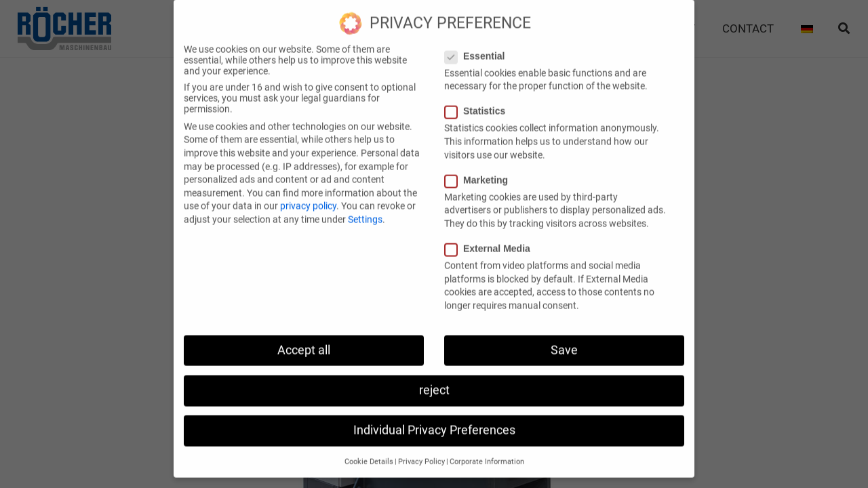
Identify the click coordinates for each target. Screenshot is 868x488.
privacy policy (308, 195)
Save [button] (564, 338)
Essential (479, 45)
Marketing (480, 169)
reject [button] (434, 379)
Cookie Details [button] (369, 450)
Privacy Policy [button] (421, 450)
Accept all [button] (304, 338)
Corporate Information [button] (487, 450)
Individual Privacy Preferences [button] (434, 419)
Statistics (479, 100)
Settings (365, 208)
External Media (492, 237)
